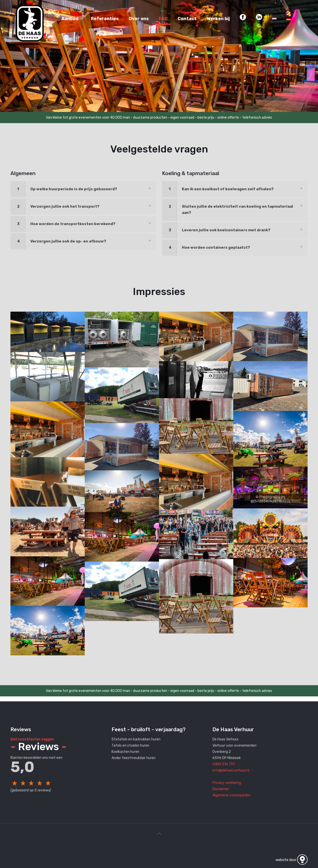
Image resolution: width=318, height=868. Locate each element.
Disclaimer (221, 789)
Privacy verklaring (227, 783)
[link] (83, 189)
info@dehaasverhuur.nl (231, 770)
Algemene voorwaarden (231, 795)
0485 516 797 (224, 764)
